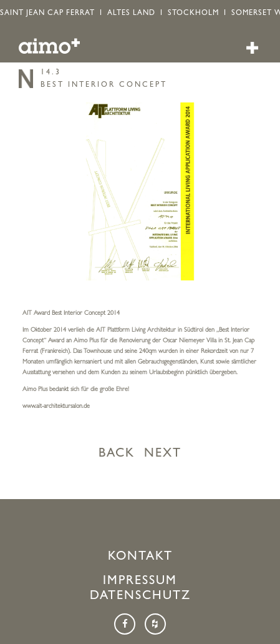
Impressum (140, 582)
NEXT (163, 454)
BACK (117, 454)
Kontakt (140, 557)
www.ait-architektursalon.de (56, 407)
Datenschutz (140, 597)
